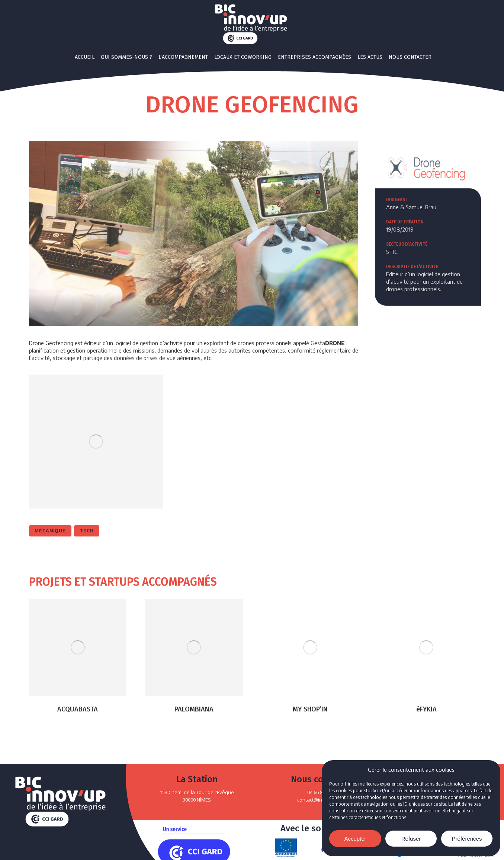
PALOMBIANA (194, 709)
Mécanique (50, 531)
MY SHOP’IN (310, 709)
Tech (87, 531)
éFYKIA (426, 709)
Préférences (467, 839)
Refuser (411, 839)
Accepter (355, 839)
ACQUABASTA (78, 709)
